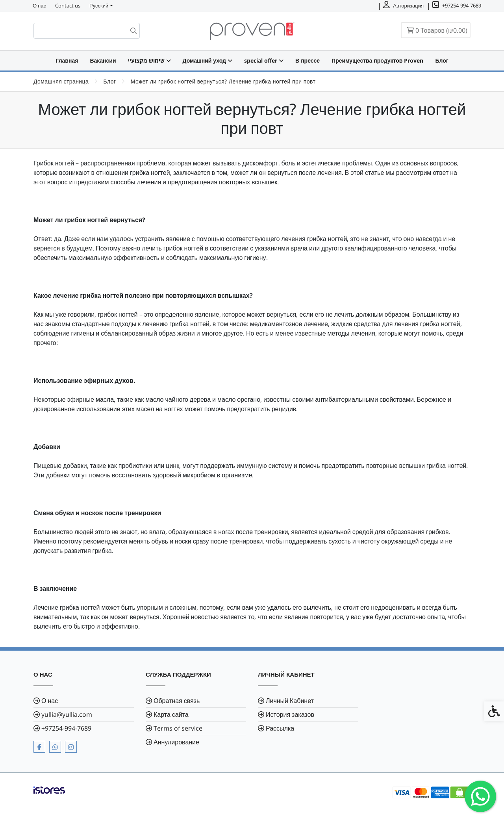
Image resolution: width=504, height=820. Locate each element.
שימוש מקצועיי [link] (149, 60)
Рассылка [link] (280, 728)
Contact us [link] (68, 6)
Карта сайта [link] (171, 714)
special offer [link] (264, 60)
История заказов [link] (290, 714)
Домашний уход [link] (208, 60)
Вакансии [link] (103, 60)
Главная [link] (67, 60)
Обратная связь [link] (177, 701)
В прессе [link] (308, 60)
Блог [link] (442, 60)
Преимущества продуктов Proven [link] (377, 60)
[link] (480, 796)
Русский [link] (99, 6)
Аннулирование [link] (176, 742)
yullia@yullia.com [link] (67, 714)
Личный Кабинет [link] (290, 701)
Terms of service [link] (178, 728)
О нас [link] (39, 6)
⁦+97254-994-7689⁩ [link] (66, 728)
